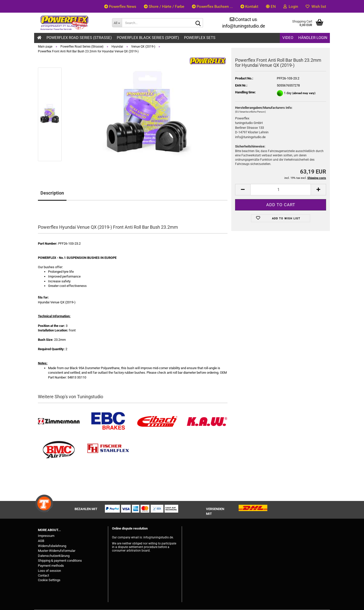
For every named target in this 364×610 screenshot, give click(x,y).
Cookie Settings (49, 580)
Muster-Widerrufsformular (57, 551)
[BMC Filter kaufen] (59, 450)
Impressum (46, 536)
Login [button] (291, 7)
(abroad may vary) (304, 93)
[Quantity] (281, 190)
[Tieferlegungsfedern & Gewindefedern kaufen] (157, 421)
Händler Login (313, 38)
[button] (271, 6)
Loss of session (49, 571)
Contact (43, 575)
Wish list (316, 7)
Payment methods (51, 566)
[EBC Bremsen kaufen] (108, 421)
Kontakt (249, 7)
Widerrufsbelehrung (52, 546)
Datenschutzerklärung (54, 556)
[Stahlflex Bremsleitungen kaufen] (108, 450)
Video (288, 38)
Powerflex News (120, 7)
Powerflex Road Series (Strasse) (79, 38)
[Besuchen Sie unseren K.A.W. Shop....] (207, 421)
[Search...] (117, 23)
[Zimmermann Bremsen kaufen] (59, 421)
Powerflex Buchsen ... (212, 7)
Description (52, 193)
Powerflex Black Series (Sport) (148, 38)
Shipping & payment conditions (60, 561)
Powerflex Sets (200, 38)
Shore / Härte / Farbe (164, 7)
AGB (41, 541)
